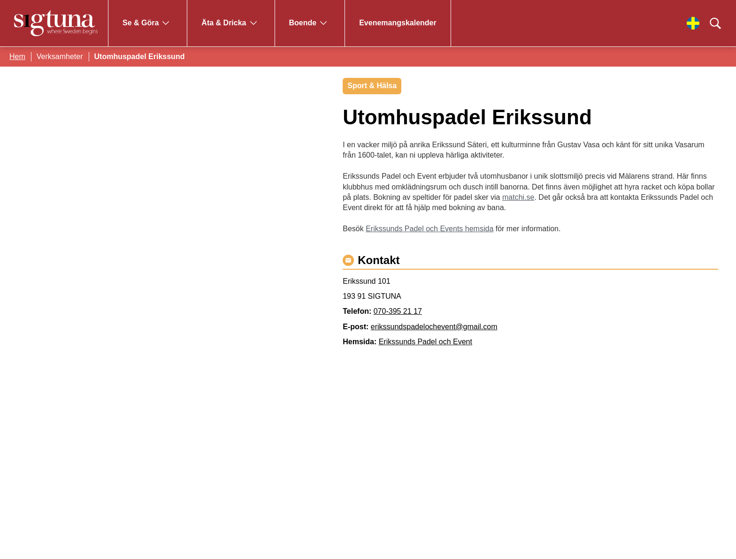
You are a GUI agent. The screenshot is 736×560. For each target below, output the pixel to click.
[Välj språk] (693, 23)
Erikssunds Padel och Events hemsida (429, 229)
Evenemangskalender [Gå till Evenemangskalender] (398, 23)
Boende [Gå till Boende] (303, 23)
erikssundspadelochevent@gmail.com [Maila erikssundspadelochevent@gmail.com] (434, 327)
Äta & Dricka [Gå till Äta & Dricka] (224, 23)
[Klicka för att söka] (715, 23)
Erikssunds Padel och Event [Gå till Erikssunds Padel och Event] (425, 342)
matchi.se (518, 197)
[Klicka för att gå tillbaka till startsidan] (56, 23)
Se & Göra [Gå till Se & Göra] (141, 23)
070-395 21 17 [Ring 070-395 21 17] (398, 311)
